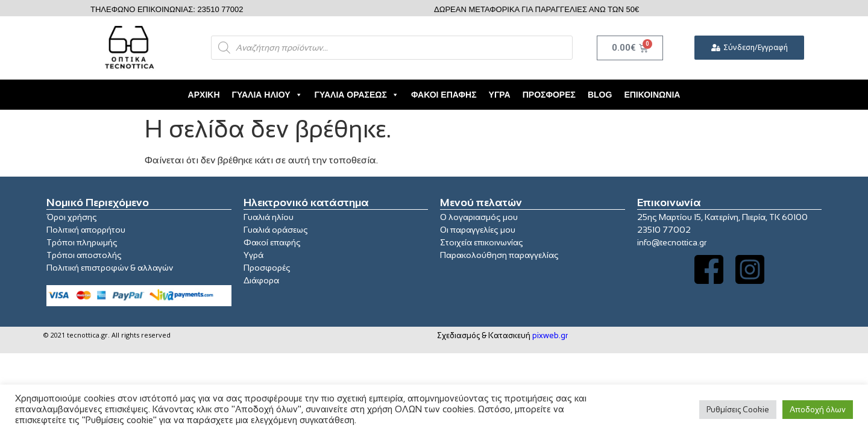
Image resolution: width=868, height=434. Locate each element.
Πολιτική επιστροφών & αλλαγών (110, 268)
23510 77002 (664, 230)
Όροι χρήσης (72, 217)
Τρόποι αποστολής (84, 255)
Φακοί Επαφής (444, 95)
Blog (600, 95)
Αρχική (204, 95)
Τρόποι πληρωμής (82, 242)
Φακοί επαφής (272, 242)
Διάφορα (261, 280)
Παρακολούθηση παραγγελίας (499, 255)
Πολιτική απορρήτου (86, 230)
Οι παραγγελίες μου (478, 230)
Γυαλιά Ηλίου (267, 95)
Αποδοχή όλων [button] (818, 410)
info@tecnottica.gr (672, 242)
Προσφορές (549, 95)
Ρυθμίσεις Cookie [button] (738, 410)
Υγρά (500, 95)
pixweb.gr (550, 335)
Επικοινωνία (652, 95)
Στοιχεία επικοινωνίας (482, 242)
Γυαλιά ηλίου (269, 217)
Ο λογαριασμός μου (479, 217)
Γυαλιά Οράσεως (357, 95)
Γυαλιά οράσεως (276, 230)
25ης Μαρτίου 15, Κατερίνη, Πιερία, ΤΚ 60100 (722, 217)
